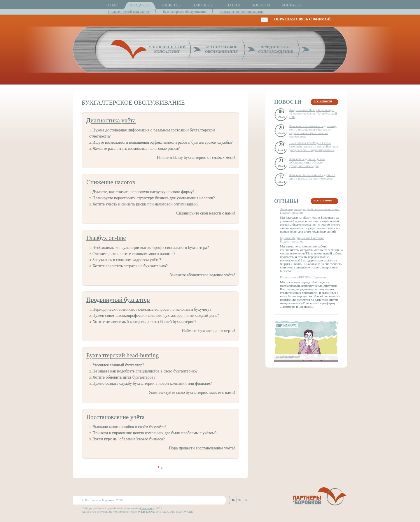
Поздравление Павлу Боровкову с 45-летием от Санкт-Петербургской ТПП (313, 113)
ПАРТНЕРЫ (203, 5)
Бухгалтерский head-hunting (123, 355)
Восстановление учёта (116, 417)
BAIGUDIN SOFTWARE (176, 512)
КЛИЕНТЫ (171, 5)
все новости (323, 101)
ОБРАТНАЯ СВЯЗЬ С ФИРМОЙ (302, 19)
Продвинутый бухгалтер (118, 300)
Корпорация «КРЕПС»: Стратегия (303, 277)
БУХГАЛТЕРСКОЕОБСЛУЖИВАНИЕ (221, 49)
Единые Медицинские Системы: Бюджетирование (302, 240)
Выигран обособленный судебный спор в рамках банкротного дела (312, 177)
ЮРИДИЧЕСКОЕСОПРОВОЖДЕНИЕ (276, 49)
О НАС (112, 5)
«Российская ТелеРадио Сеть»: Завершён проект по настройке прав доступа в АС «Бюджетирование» (313, 146)
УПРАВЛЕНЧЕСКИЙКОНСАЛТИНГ (167, 49)
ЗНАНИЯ (232, 5)
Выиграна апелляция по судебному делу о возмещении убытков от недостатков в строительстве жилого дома (313, 131)
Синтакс (147, 508)
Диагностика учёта (111, 120)
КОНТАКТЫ (292, 5)
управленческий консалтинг (129, 12)
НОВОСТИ (261, 5)
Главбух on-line (106, 238)
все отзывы (323, 200)
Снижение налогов (111, 182)
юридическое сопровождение (242, 12)
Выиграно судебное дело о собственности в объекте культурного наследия (307, 162)
